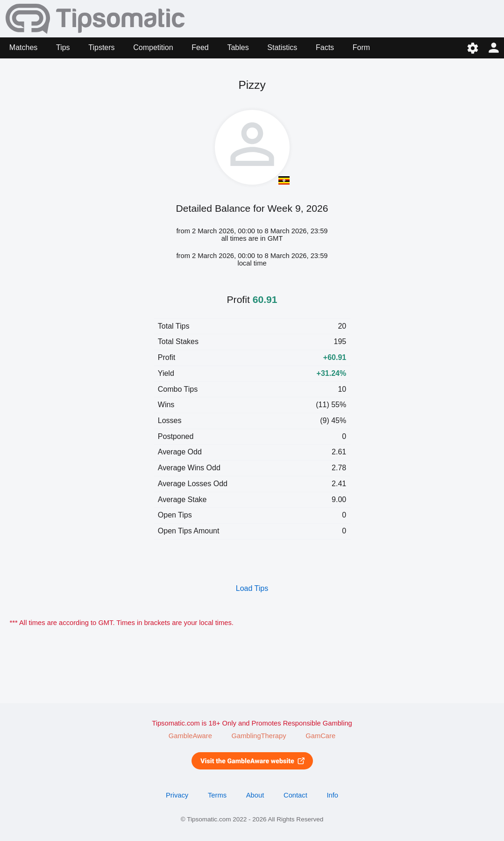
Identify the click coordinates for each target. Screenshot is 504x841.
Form (361, 47)
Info (332, 795)
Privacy (177, 795)
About (255, 795)
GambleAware (190, 736)
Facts (325, 47)
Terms (217, 795)
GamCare (320, 736)
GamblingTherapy (259, 736)
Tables (238, 47)
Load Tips (252, 588)
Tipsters (101, 47)
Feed (200, 47)
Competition (153, 47)
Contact (295, 795)
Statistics (282, 47)
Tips (63, 47)
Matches (23, 47)
